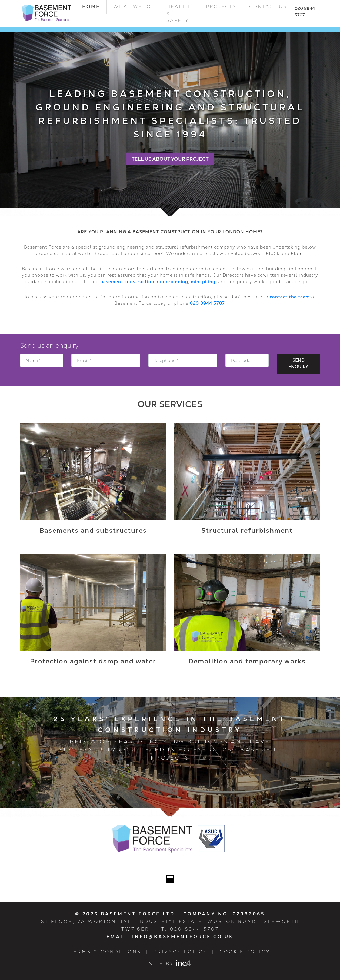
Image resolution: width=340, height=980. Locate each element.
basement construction (127, 282)
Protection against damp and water (93, 661)
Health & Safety (178, 13)
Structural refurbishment (247, 530)
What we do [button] (133, 6)
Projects (221, 6)
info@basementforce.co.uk (183, 937)
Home (94, 6)
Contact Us (268, 6)
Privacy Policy (180, 952)
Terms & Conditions (106, 952)
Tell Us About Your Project (170, 159)
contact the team (290, 297)
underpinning (173, 282)
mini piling (203, 282)
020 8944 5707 (207, 303)
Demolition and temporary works (247, 661)
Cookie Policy (245, 952)
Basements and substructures (93, 530)
